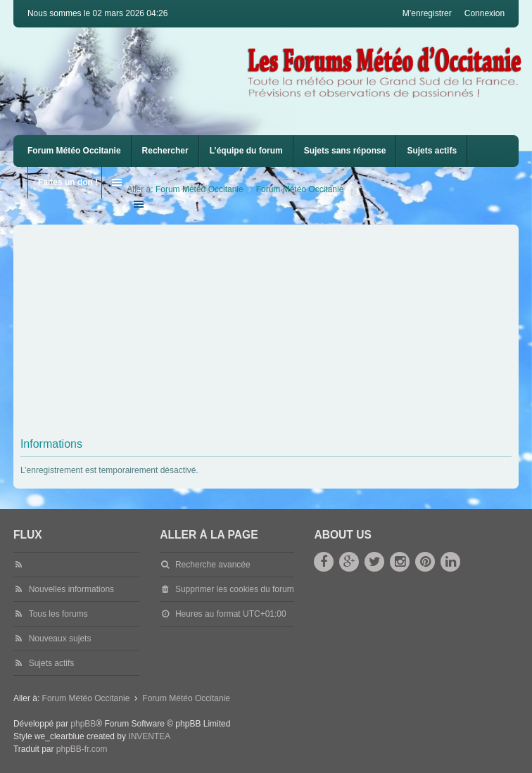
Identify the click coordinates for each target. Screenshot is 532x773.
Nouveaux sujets (60, 639)
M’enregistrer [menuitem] (427, 13)
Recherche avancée (213, 565)
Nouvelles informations (71, 589)
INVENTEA (149, 736)
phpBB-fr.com (82, 749)
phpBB (83, 724)
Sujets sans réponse (345, 151)
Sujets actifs (432, 151)
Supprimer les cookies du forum (235, 589)
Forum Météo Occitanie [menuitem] (74, 151)
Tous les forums (58, 614)
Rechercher (165, 151)
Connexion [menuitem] (484, 13)
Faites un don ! (68, 182)
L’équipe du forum (246, 151)
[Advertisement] (276, 334)
